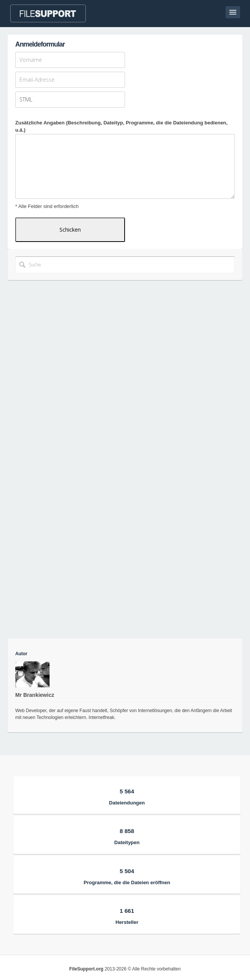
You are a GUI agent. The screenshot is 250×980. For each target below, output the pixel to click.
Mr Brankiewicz (35, 695)
